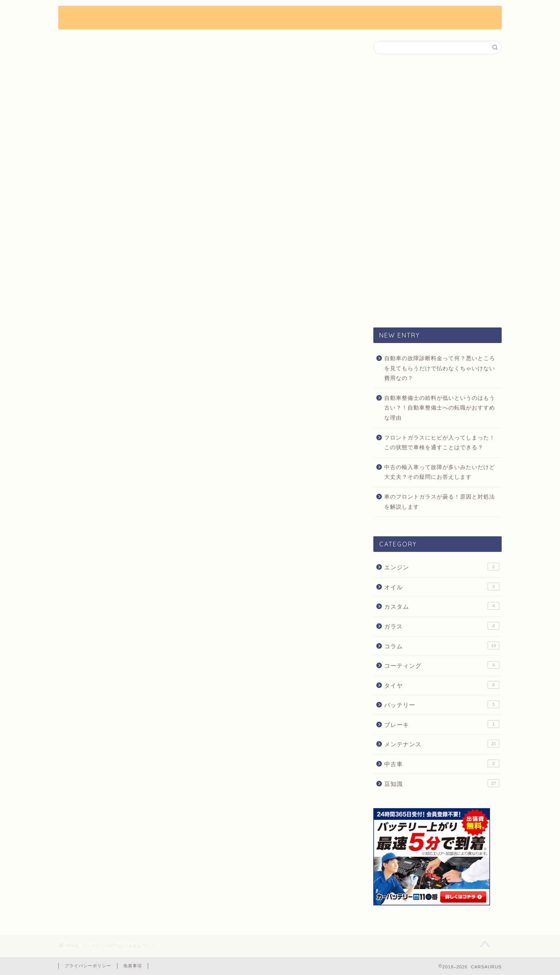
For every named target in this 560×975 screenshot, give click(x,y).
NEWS (225, 18)
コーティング (442, 665)
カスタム (92, 342)
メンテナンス (99, 364)
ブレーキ (442, 724)
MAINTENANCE (398, 18)
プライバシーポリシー (88, 966)
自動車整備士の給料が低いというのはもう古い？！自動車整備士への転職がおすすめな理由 (440, 408)
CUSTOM (344, 18)
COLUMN (298, 18)
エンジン (442, 567)
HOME (187, 18)
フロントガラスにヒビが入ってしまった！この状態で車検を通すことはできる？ (440, 443)
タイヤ (442, 685)
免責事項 (133, 966)
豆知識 (88, 375)
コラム (88, 353)
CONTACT (452, 18)
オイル (442, 586)
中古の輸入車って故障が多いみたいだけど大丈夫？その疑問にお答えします (440, 472)
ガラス (442, 626)
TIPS (259, 18)
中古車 (442, 763)
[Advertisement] (437, 190)
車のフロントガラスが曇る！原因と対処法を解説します (440, 502)
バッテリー (442, 704)
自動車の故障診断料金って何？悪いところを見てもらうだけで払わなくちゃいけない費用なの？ (440, 368)
